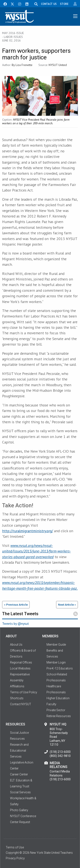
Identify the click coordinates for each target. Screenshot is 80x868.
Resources (17, 739)
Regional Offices (21, 662)
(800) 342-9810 (60, 756)
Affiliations (17, 686)
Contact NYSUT (21, 704)
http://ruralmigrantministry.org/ (28, 531)
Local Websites (20, 668)
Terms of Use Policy (24, 692)
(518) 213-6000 (60, 752)
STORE (64, 4)
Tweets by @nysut (16, 623)
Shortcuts (17, 698)
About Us (16, 645)
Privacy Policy (15, 858)
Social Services (20, 792)
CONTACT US (49, 4)
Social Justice (19, 733)
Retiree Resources (59, 716)
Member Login (56, 662)
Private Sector (56, 710)
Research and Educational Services (19, 751)
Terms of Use (15, 847)
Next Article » (67, 605)
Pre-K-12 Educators (60, 668)
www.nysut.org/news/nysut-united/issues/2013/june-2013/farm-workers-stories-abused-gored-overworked (36, 551)
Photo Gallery (19, 810)
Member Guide (56, 645)
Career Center (19, 774)
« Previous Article (16, 605)
